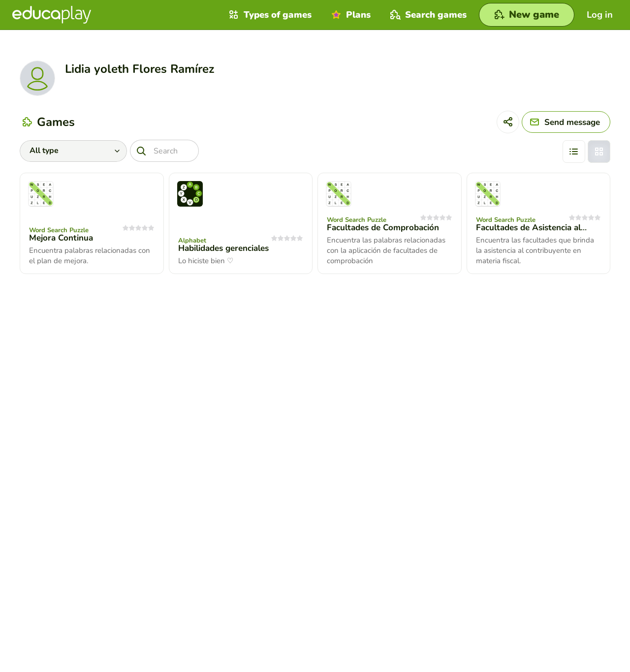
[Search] (164, 151)
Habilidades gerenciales (223, 248)
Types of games (269, 15)
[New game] (527, 15)
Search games (427, 15)
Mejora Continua (61, 238)
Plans (350, 15)
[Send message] (566, 122)
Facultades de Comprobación (383, 228)
